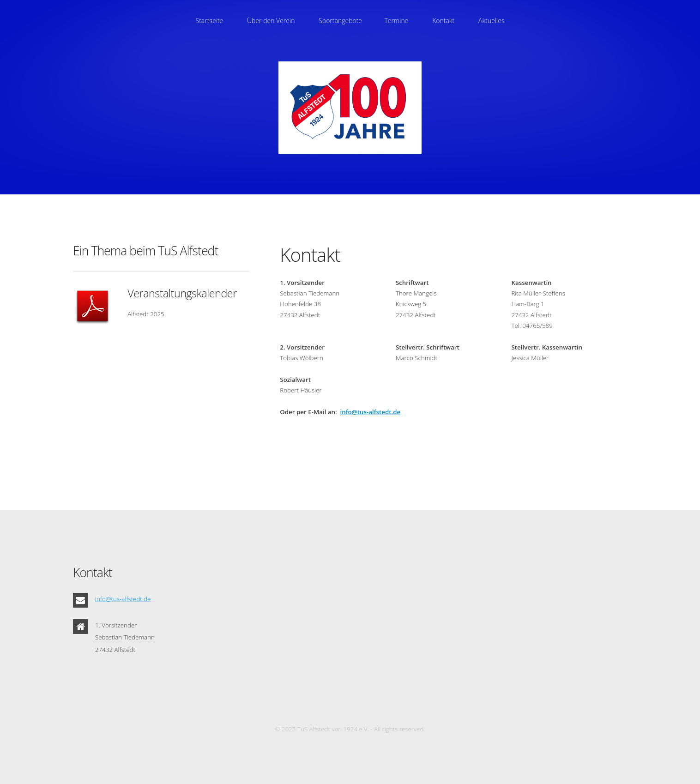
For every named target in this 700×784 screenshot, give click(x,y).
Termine (396, 21)
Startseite (210, 21)
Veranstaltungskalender (182, 293)
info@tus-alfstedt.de (371, 412)
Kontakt (443, 21)
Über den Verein (271, 21)
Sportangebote (340, 21)
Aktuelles (491, 21)
